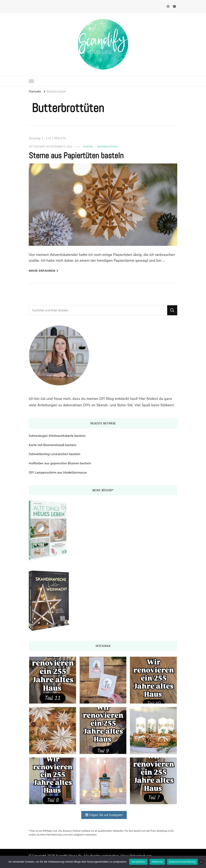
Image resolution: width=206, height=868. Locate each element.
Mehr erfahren (44, 271)
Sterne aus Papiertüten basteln (76, 156)
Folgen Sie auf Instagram (104, 815)
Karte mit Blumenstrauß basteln (53, 445)
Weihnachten (107, 147)
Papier (88, 147)
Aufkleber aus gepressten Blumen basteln (60, 463)
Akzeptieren (138, 862)
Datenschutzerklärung (182, 862)
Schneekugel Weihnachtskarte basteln (57, 436)
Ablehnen (157, 862)
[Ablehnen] (201, 862)
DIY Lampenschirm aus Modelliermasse (58, 473)
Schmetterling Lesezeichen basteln (55, 454)
